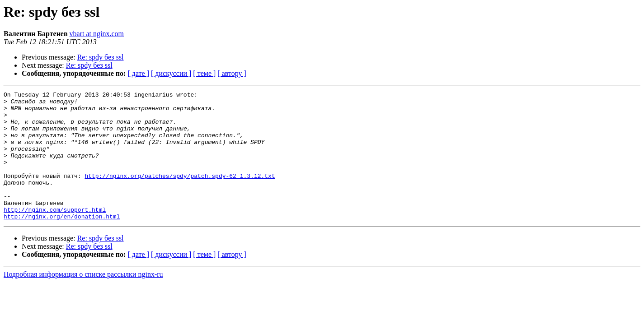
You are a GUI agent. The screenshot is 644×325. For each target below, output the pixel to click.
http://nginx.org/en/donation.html (62, 242)
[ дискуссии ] (171, 73)
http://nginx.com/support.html (55, 234)
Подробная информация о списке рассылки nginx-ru (83, 300)
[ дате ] (138, 73)
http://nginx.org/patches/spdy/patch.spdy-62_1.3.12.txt (180, 193)
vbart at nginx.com (97, 34)
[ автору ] (232, 73)
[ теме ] (204, 73)
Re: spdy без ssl (101, 57)
